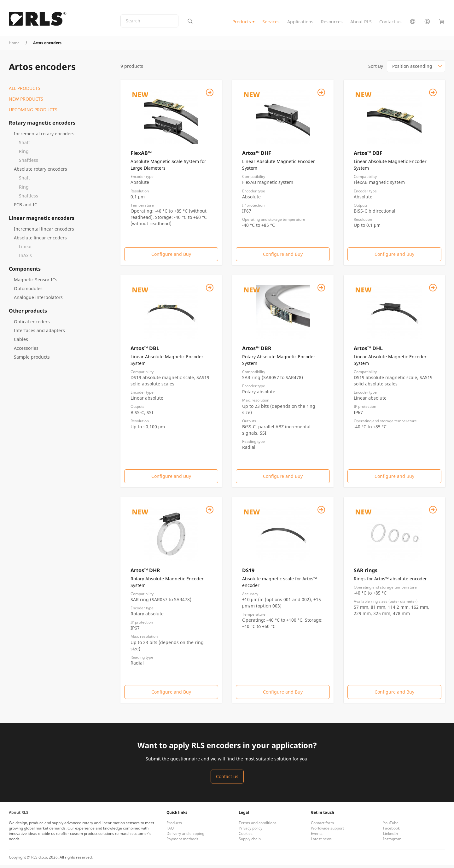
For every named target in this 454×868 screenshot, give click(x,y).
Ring (24, 154)
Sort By (376, 69)
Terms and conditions (258, 826)
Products (242, 23)
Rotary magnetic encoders (42, 126)
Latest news (321, 842)
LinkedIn (390, 837)
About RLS (361, 23)
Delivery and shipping (185, 837)
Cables (21, 342)
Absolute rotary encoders (41, 172)
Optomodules (28, 291)
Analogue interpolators (38, 300)
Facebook (391, 831)
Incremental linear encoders (44, 232)
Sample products (32, 360)
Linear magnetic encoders (42, 221)
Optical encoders (32, 324)
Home (14, 46)
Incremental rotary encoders (44, 137)
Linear (26, 249)
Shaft (24, 146)
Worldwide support (327, 831)
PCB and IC (26, 207)
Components (25, 272)
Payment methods (182, 842)
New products (26, 102)
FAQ (170, 831)
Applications (300, 23)
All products (25, 91)
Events (317, 837)
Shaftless (29, 163)
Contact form (322, 826)
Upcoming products (33, 113)
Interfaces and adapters (39, 333)
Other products (28, 314)
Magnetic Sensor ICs (36, 282)
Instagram (392, 842)
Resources (332, 23)
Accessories (26, 351)
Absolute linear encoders (40, 240)
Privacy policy (250, 831)
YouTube (391, 826)
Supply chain (250, 842)
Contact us (390, 23)
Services (271, 23)
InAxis (25, 258)
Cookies (246, 837)
